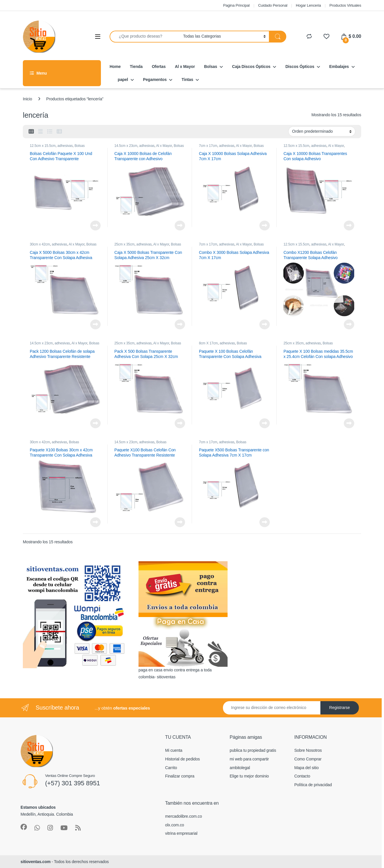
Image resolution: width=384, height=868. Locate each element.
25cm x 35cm (124, 244)
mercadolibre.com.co (183, 816)
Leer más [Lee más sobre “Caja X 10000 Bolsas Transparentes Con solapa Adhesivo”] (349, 226)
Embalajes (339, 67)
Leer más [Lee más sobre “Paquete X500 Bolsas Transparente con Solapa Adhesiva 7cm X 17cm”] (265, 522)
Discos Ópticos (300, 67)
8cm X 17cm (208, 343)
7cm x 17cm (208, 146)
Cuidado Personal (273, 5)
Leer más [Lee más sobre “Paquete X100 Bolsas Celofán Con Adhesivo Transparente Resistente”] (180, 522)
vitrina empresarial (181, 833)
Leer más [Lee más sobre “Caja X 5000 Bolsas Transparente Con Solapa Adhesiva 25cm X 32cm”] (180, 324)
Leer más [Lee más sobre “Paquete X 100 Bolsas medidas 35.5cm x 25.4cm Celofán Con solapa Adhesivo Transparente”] (349, 423)
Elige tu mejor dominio (249, 776)
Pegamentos (155, 80)
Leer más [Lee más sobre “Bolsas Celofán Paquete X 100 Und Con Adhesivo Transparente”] (95, 226)
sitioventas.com (36, 862)
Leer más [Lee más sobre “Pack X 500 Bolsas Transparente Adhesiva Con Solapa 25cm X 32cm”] (180, 423)
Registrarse (340, 708)
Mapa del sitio (307, 768)
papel (123, 80)
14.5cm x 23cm (126, 146)
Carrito (171, 768)
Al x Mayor (185, 67)
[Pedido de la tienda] (322, 131)
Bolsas (211, 67)
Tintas (187, 80)
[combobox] (145, 37)
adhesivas (65, 146)
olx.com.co (175, 825)
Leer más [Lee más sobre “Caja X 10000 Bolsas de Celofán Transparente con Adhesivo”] (180, 226)
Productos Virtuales (345, 5)
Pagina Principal (237, 5)
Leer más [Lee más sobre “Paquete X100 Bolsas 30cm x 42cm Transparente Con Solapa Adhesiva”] (95, 522)
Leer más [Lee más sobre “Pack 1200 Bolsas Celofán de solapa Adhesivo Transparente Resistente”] (95, 423)
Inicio (27, 99)
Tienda (136, 67)
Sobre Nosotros (308, 750)
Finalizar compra (180, 776)
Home (115, 67)
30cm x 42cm (40, 244)
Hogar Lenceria (308, 5)
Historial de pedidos (182, 759)
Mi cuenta (174, 750)
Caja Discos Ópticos (251, 67)
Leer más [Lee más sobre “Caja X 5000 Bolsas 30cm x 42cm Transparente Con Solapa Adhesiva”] (95, 324)
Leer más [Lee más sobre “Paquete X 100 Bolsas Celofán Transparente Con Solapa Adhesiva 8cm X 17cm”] (265, 423)
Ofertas (159, 67)
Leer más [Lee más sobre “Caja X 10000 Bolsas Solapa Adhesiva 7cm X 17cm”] (265, 226)
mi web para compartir (249, 759)
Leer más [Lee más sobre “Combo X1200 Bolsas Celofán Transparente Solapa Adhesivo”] (349, 324)
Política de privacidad (313, 785)
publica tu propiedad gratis (253, 750)
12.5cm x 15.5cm (43, 146)
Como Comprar (308, 759)
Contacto (302, 776)
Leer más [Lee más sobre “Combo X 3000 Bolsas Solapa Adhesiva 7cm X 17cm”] (265, 324)
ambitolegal (240, 768)
